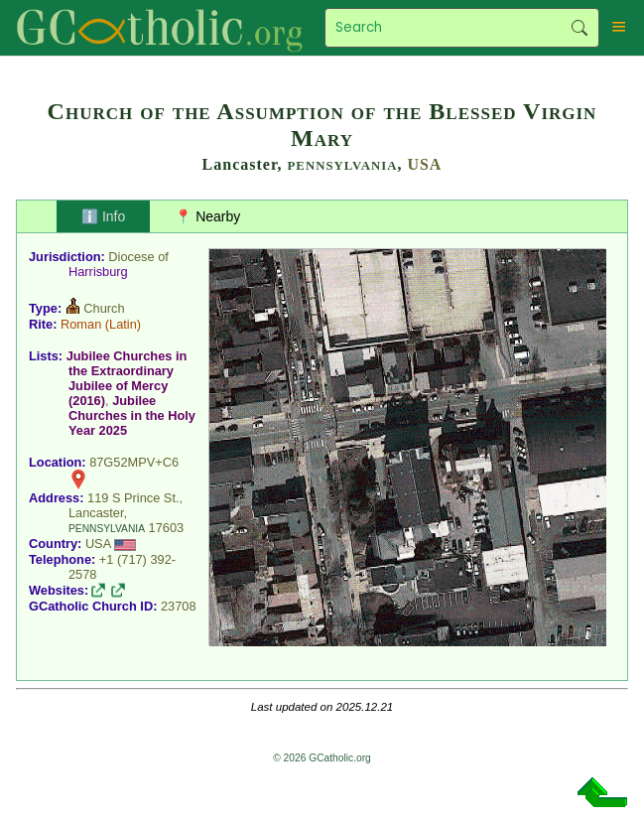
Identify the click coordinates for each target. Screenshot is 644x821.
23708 (179, 606)
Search (579, 28)
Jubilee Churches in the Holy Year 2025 (132, 415)
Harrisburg (98, 272)
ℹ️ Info (103, 216)
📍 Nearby (207, 216)
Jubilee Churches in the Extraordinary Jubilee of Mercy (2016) (127, 378)
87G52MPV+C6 (134, 462)
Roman (81, 324)
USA (424, 164)
